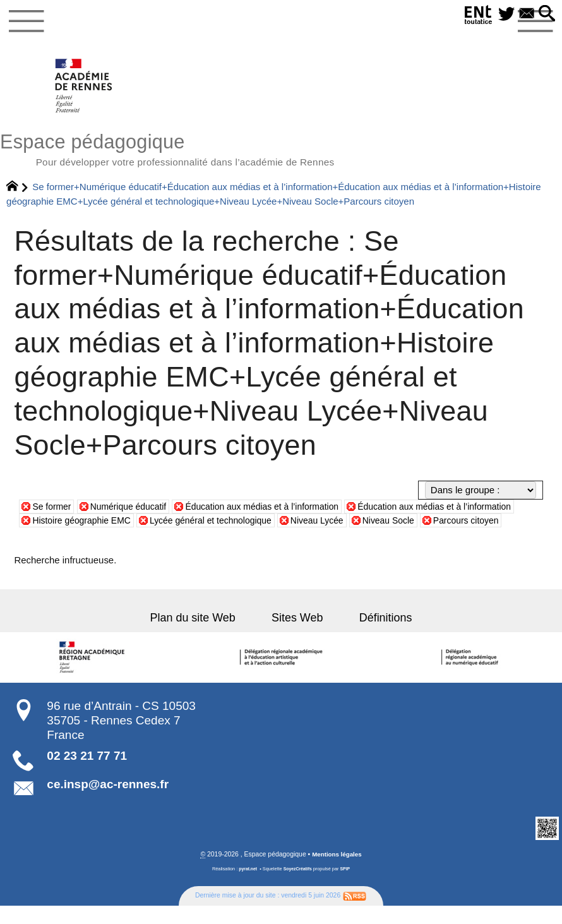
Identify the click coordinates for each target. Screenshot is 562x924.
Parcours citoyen (67, 538)
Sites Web (297, 635)
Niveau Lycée (392, 524)
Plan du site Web (203, 635)
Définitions (375, 635)
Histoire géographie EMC (142, 524)
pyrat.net (247, 887)
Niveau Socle (467, 524)
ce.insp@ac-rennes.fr (108, 802)
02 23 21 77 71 (87, 773)
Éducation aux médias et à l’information (276, 510)
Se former (53, 510)
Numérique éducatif (134, 510)
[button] (546, 14)
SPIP (347, 887)
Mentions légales (337, 873)
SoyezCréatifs (298, 887)
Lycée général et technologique (279, 524)
